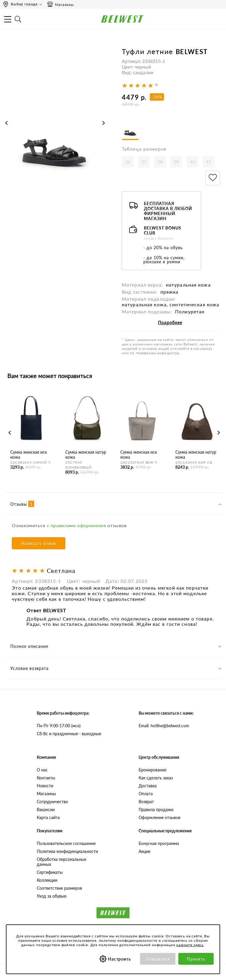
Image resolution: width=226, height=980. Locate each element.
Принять (196, 959)
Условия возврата (29, 668)
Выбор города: (25, 4)
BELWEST (192, 52)
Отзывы (22, 504)
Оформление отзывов (159, 817)
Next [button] (104, 123)
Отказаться (158, 959)
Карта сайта (48, 817)
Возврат (146, 802)
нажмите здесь (190, 945)
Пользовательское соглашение (66, 843)
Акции (144, 851)
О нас (42, 770)
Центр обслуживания (159, 757)
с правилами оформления (77, 525)
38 (160, 162)
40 (192, 162)
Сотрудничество (52, 802)
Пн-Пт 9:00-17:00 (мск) (59, 726)
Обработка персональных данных (62, 862)
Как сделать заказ (156, 778)
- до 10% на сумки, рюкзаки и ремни (164, 260)
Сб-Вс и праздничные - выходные (69, 734)
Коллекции (47, 880)
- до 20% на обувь (163, 248)
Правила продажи (156, 810)
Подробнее (170, 323)
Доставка (148, 786)
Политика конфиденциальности (67, 851)
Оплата (146, 794)
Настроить (120, 959)
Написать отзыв (39, 543)
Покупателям (50, 831)
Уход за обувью (52, 896)
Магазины (60, 4)
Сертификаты (50, 872)
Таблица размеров (144, 149)
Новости (45, 786)
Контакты (46, 778)
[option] (55, 129)
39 (176, 162)
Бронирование (152, 770)
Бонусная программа (159, 843)
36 (128, 162)
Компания (46, 757)
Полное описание (29, 646)
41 (209, 162)
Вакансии (46, 810)
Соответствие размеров (59, 888)
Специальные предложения (165, 831)
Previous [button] (6, 123)
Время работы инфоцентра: (63, 713)
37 (144, 162)
